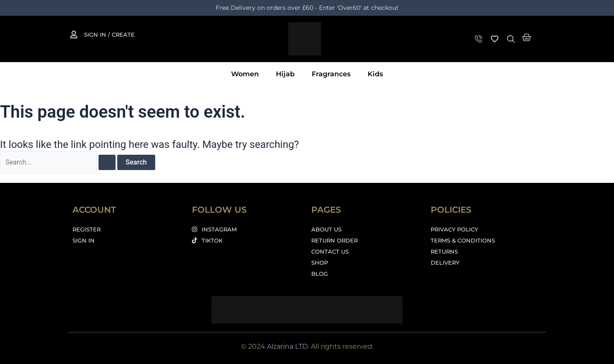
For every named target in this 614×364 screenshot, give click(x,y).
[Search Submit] (108, 162)
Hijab (285, 74)
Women (245, 74)
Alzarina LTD (287, 346)
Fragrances (331, 74)
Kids (375, 74)
